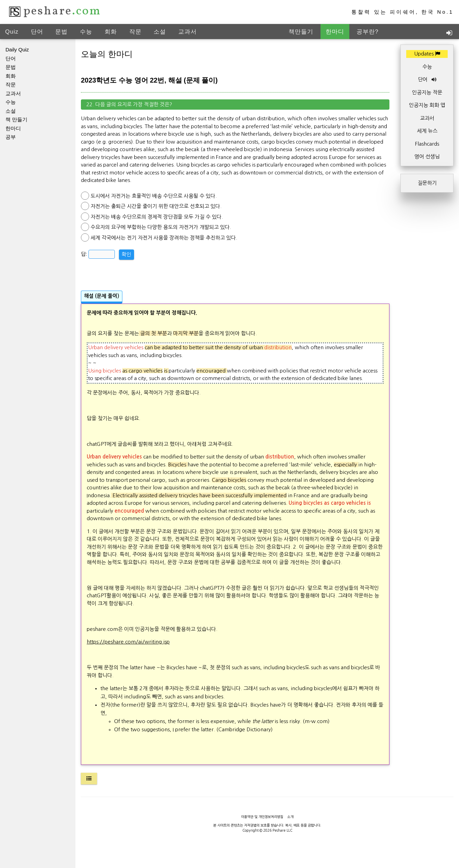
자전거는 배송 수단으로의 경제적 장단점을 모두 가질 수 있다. (157, 217)
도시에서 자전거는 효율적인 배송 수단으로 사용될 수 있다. (154, 196)
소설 (160, 32)
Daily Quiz (17, 50)
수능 (86, 32)
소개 (290, 817)
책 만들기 (16, 119)
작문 (135, 32)
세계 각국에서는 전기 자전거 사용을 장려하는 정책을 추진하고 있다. (164, 238)
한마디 (335, 32)
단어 (37, 32)
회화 (111, 32)
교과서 (188, 32)
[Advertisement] (235, 268)
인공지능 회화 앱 (427, 105)
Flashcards (427, 144)
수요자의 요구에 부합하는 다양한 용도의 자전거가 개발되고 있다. (161, 227)
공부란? (367, 32)
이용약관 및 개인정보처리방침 (262, 817)
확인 (126, 254)
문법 (61, 32)
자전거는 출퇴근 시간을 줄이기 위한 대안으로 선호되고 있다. (156, 206)
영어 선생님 (427, 156)
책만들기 (301, 32)
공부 (11, 137)
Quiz (12, 32)
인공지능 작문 (427, 92)
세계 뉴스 (427, 131)
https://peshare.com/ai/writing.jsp (128, 642)
